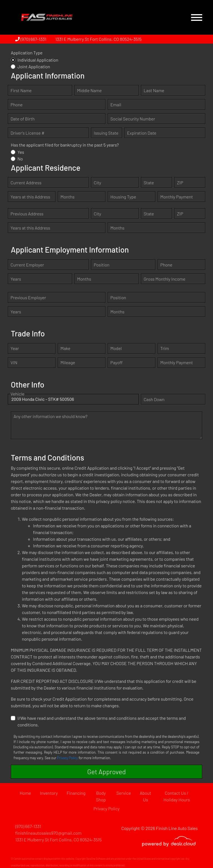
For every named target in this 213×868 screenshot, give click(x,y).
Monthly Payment (177, 197)
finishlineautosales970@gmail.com (48, 833)
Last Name (154, 90)
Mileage (68, 362)
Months (68, 197)
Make (65, 348)
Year (15, 348)
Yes (21, 152)
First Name (21, 90)
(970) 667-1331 (31, 39)
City (97, 183)
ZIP (180, 183)
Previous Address (27, 214)
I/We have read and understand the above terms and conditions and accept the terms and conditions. (102, 721)
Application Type (27, 53)
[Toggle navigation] (197, 17)
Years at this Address (30, 197)
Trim (165, 348)
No (20, 159)
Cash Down (154, 399)
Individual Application (38, 60)
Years (16, 279)
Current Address (26, 183)
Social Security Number (133, 119)
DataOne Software (96, 859)
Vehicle (17, 399)
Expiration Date (142, 133)
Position (102, 265)
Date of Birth (23, 119)
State (149, 183)
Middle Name (89, 90)
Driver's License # (27, 133)
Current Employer (27, 265)
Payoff (116, 362)
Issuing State (106, 133)
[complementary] (196, 851)
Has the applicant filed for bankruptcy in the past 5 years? (65, 145)
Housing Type (123, 197)
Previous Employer (28, 297)
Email (116, 105)
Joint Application (34, 66)
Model (116, 348)
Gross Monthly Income (164, 279)
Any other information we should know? (50, 416)
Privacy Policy (68, 758)
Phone (17, 105)
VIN (14, 362)
